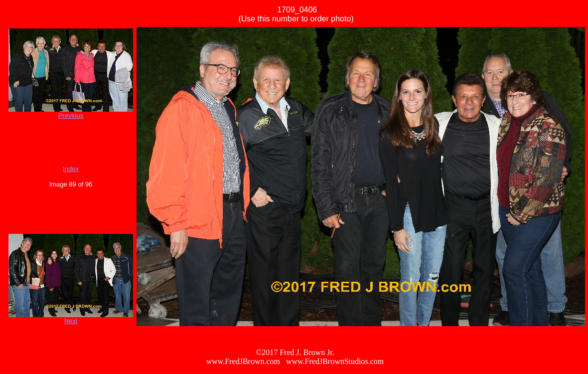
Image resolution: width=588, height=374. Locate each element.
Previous (71, 115)
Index (71, 169)
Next (71, 321)
